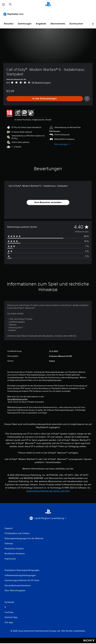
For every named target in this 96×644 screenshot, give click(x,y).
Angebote (41, 24)
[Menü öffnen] (3, 5)
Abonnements (58, 24)
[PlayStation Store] (14, 14)
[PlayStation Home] (48, 4)
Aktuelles (9, 24)
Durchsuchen (76, 24)
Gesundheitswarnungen (17, 399)
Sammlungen (25, 24)
